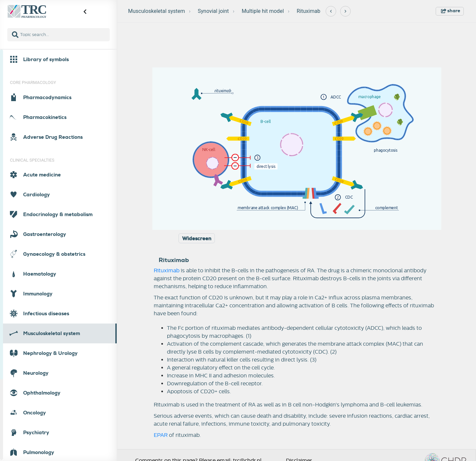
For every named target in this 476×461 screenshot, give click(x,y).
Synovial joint (213, 11)
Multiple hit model (263, 11)
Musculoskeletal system (157, 11)
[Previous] (331, 11)
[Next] (345, 11)
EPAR (161, 435)
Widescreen (197, 239)
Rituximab (309, 11)
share (451, 11)
